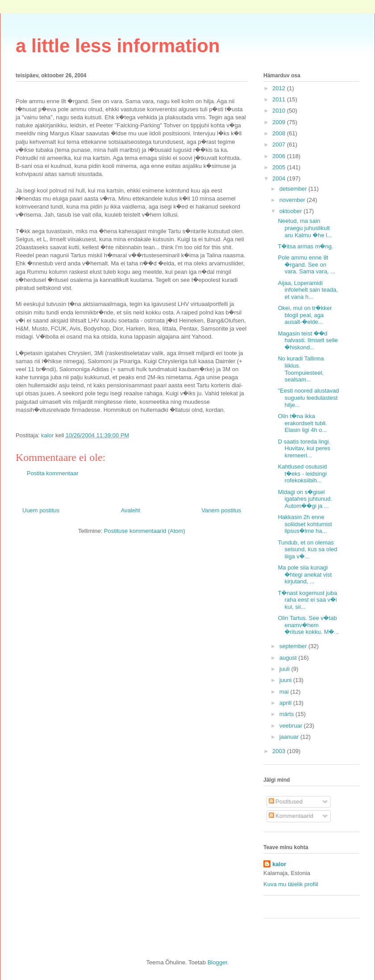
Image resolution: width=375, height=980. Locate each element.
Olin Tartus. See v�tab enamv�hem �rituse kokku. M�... (308, 625)
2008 (280, 133)
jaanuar (290, 737)
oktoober (292, 211)
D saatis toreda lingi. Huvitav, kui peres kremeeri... (304, 448)
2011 (280, 99)
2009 (280, 122)
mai (285, 692)
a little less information (118, 46)
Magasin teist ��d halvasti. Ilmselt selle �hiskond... (308, 340)
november (293, 200)
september (294, 646)
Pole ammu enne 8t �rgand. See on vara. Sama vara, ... (306, 264)
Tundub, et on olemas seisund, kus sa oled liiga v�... (307, 549)
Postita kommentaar (53, 473)
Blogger (217, 962)
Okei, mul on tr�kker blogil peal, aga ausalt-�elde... (305, 315)
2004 (280, 178)
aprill (286, 703)
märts (287, 714)
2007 (280, 144)
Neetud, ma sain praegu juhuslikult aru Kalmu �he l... (305, 228)
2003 (280, 751)
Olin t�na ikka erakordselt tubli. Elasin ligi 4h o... (302, 423)
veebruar (292, 726)
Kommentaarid (291, 816)
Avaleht (131, 510)
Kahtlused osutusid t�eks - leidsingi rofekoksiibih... (302, 473)
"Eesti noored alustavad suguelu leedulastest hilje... (308, 398)
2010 (280, 111)
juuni (286, 680)
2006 (280, 156)
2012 (280, 88)
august (289, 658)
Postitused (286, 802)
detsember (294, 189)
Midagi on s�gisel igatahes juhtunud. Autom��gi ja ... (305, 499)
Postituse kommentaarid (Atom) (145, 531)
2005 (280, 167)
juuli (285, 669)
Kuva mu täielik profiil (291, 884)
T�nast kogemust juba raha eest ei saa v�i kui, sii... (307, 600)
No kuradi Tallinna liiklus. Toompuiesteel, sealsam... (301, 369)
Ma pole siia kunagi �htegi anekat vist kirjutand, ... (305, 574)
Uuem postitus (41, 510)
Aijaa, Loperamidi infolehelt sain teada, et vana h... (308, 290)
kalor (279, 864)
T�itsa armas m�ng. (305, 246)
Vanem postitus (221, 510)
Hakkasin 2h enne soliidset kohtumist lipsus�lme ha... (305, 524)
